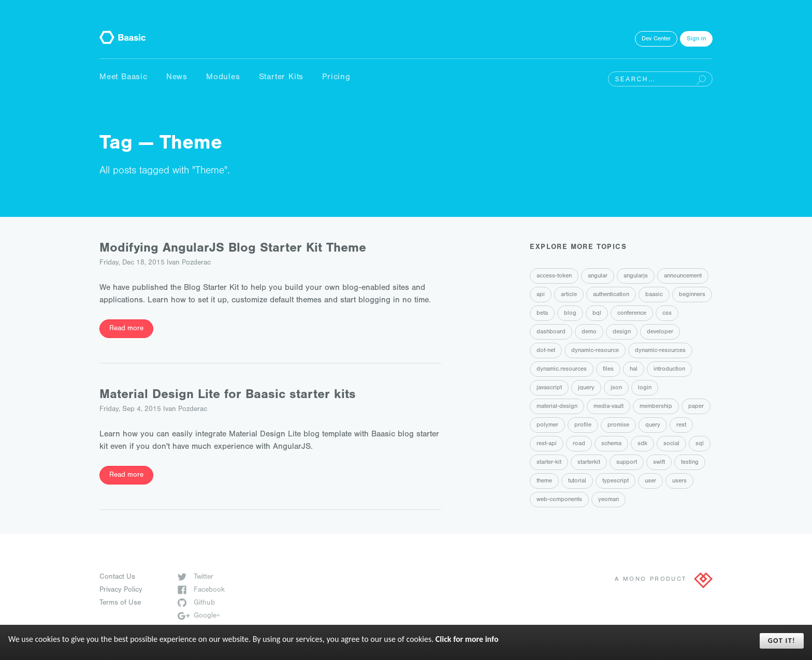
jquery (586, 388)
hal (634, 370)
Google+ (199, 617)
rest (681, 426)
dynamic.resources (562, 370)
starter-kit (549, 463)
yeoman (608, 500)
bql (597, 314)
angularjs (636, 276)
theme (544, 481)
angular (598, 276)
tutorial (577, 481)
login (645, 388)
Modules (223, 78)
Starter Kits (281, 78)
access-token (554, 276)
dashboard (551, 332)
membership (656, 407)
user (650, 481)
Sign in (696, 39)
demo (589, 332)
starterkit (589, 463)
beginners (692, 295)
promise (618, 426)
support (627, 463)
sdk (642, 444)
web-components (559, 500)
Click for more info (467, 639)
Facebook (201, 591)
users (679, 481)
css (667, 314)
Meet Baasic (124, 78)
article (569, 295)
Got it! (782, 641)
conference (632, 314)
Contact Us (117, 578)
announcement (683, 276)
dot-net (546, 351)
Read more (126, 329)
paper (696, 407)
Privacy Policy (121, 591)
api (541, 295)
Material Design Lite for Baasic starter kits (228, 396)
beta (542, 314)
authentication (611, 295)
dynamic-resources (660, 351)
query (653, 426)
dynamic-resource (595, 351)
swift (659, 463)
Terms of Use (120, 604)
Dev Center (656, 39)
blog (570, 314)
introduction (669, 370)
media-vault (608, 407)
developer (660, 332)
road (579, 444)
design (622, 332)
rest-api (547, 444)
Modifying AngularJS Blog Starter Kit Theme (233, 249)
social (671, 444)
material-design (557, 407)
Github (196, 604)
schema (611, 444)
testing (690, 463)
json (616, 388)
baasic (654, 295)
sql (700, 444)
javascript (549, 388)
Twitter (195, 578)
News (177, 78)
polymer (547, 426)
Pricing (336, 78)
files (608, 370)
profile (583, 426)
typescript (615, 481)
